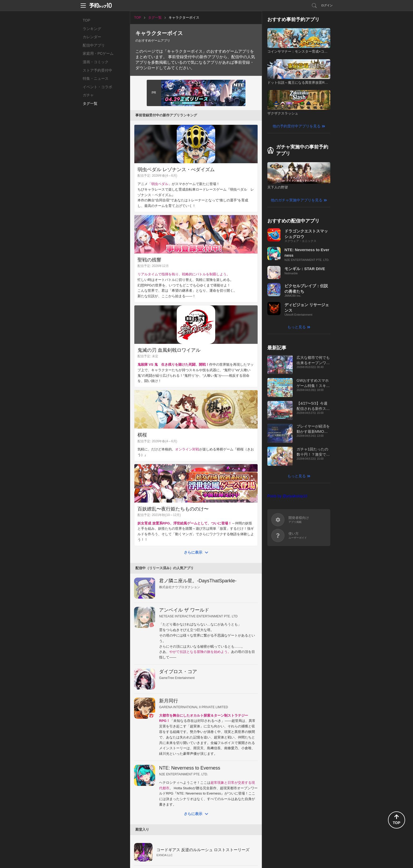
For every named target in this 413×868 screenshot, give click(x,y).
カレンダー (92, 37)
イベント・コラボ (97, 87)
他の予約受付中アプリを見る (297, 126)
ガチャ (88, 95)
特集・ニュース (96, 78)
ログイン (327, 5)
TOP (87, 20)
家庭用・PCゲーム (98, 53)
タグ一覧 (90, 103)
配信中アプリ (94, 45)
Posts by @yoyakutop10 (287, 496)
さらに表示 (193, 552)
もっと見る (297, 327)
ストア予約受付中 (97, 70)
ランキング (92, 29)
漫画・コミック (96, 62)
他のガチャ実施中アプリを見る (297, 200)
